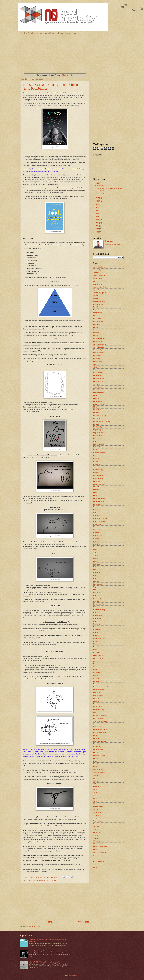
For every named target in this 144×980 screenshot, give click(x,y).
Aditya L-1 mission (99, 276)
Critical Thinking (98, 393)
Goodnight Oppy (99, 475)
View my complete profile (113, 244)
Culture (96, 396)
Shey (95, 778)
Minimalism (97, 630)
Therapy (53, 880)
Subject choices (98, 807)
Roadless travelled (99, 755)
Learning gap (98, 584)
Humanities (97, 504)
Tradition (96, 827)
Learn (95, 575)
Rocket (96, 758)
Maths (95, 621)
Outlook (96, 675)
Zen (95, 855)
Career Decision (98, 347)
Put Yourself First (99, 718)
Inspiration (97, 533)
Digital (95, 407)
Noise (95, 664)
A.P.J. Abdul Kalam (99, 267)
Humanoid (97, 507)
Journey (96, 556)
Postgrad (96, 701)
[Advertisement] (72, 53)
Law (95, 570)
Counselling (32, 880)
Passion (96, 684)
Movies (96, 641)
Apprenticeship (98, 290)
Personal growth (99, 690)
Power (95, 704)
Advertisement (98, 278)
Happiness (97, 481)
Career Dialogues (99, 350)
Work (95, 850)
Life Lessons (97, 598)
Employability (98, 427)
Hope (95, 495)
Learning (96, 581)
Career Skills (97, 356)
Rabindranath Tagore (100, 730)
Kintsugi (96, 558)
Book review (97, 318)
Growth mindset (98, 478)
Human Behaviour (99, 498)
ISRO (95, 550)
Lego (95, 587)
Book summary (98, 321)
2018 (97, 216)
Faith (95, 441)
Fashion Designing (99, 444)
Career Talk (97, 358)
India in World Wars (100, 521)
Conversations (98, 381)
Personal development (100, 687)
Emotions (96, 424)
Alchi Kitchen (97, 284)
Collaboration (98, 373)
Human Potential (99, 501)
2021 (97, 207)
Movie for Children (99, 638)
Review (96, 753)
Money (95, 633)
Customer (96, 398)
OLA (95, 667)
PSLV (95, 713)
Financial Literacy (99, 453)
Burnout (96, 327)
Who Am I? (97, 844)
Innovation (97, 530)
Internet (96, 541)
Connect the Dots (99, 378)
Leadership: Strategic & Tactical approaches (43, 951)
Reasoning (97, 744)
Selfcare (96, 775)
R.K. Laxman (97, 727)
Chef (95, 364)
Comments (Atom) (35, 926)
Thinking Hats (98, 821)
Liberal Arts (97, 593)
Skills (95, 784)
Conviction (97, 384)
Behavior (96, 307)
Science (96, 767)
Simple (95, 781)
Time (95, 824)
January (100, 194)
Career (95, 336)
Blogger (76, 976)
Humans (96, 510)
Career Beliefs (98, 341)
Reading (96, 738)
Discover (96, 413)
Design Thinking (98, 404)
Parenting (96, 681)
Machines (96, 613)
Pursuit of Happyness (100, 715)
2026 (97, 183)
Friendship (97, 464)
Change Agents (98, 361)
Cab (95, 330)
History (96, 493)
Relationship (97, 747)
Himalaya (96, 490)
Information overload (100, 527)
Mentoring (97, 624)
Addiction (96, 273)
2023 (97, 201)
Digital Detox (97, 410)
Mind (95, 627)
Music (95, 647)
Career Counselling (99, 344)
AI (94, 281)
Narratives (97, 652)
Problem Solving (45, 880)
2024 (97, 198)
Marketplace (97, 618)
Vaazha (96, 835)
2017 (97, 220)
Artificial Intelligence (100, 293)
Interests (96, 538)
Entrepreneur (98, 435)
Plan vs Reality (98, 695)
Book (95, 316)
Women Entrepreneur (100, 847)
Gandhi (96, 467)
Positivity (96, 698)
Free (95, 455)
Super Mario (97, 812)
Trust (95, 830)
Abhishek (110, 241)
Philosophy (97, 693)
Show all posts (67, 75)
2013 (97, 229)
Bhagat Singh (98, 313)
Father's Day (97, 447)
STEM (95, 795)
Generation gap (98, 470)
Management (98, 615)
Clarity (95, 367)
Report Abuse (99, 861)
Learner (96, 578)
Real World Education (100, 741)
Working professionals (100, 852)
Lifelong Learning (99, 604)
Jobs (95, 553)
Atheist (95, 296)
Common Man (98, 376)
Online (95, 670)
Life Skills (96, 601)
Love (95, 607)
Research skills (98, 750)
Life (37, 880)
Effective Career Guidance (102, 421)
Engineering (97, 430)
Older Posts (84, 922)
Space (95, 790)
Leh (94, 590)
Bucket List (97, 324)
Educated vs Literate (100, 416)
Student (96, 801)
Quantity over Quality (100, 721)
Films (95, 450)
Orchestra (97, 672)
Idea (95, 513)
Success (96, 810)
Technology (97, 815)
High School (97, 487)
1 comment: (55, 877)
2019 (97, 213)
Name (95, 650)
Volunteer (96, 838)
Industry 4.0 (97, 524)
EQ (94, 438)
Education (97, 418)
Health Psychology (99, 484)
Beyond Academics (99, 310)
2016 (97, 223)
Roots (95, 761)
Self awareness (98, 770)
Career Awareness (99, 338)
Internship (97, 544)
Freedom (96, 458)
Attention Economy (99, 301)
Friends (96, 461)
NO (94, 661)
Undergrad (97, 832)
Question (96, 724)
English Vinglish (98, 433)
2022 (97, 204)
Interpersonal (98, 547)
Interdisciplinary (98, 535)
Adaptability (97, 270)
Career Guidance (99, 353)
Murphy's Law (98, 644)
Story (95, 798)
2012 (97, 232)
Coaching (96, 370)
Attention (96, 298)
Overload (96, 678)
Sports (95, 792)
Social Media (97, 787)
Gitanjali (96, 473)
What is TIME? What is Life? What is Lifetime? (44, 962)
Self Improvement (99, 772)
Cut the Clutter (98, 401)
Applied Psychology (100, 287)
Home (49, 922)
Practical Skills (98, 707)
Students (96, 804)
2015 (97, 226)
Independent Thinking (100, 518)
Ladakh (96, 567)
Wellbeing (96, 841)
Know (95, 561)
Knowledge (97, 564)
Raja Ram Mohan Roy (100, 733)
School (95, 764)
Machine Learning (99, 610)
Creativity (96, 390)
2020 (97, 210)
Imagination (97, 515)
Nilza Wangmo (98, 658)
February (100, 186)
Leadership (97, 573)
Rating (95, 735)
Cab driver (97, 333)
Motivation (97, 635)
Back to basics (98, 304)
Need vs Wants (98, 655)
